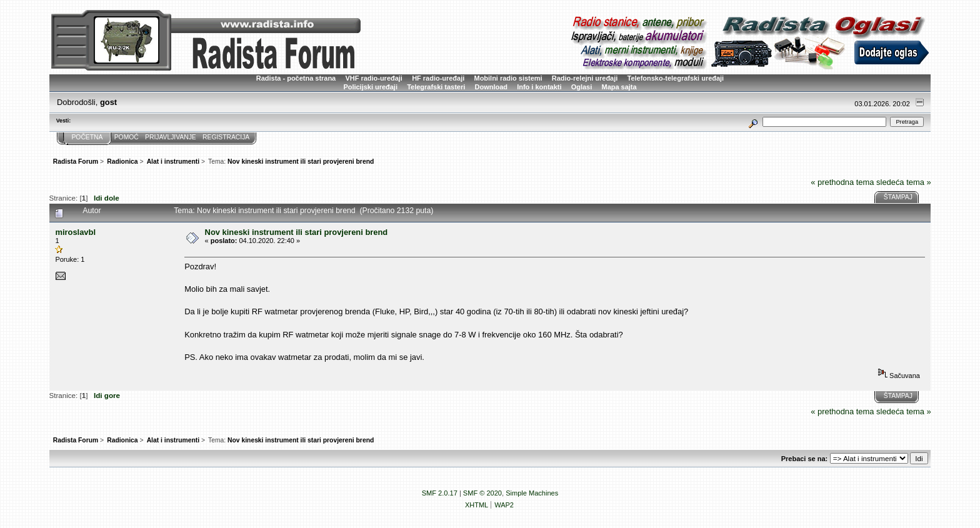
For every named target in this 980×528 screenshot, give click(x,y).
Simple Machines (532, 493)
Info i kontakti (539, 87)
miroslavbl (75, 232)
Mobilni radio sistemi (508, 78)
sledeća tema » (904, 182)
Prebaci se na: (804, 459)
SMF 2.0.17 (440, 493)
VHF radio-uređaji (373, 78)
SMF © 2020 (482, 493)
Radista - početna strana (296, 78)
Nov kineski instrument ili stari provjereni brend (297, 232)
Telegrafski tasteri (436, 87)
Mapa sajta (619, 87)
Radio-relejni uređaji (585, 78)
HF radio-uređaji (438, 78)
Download (491, 87)
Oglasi (582, 87)
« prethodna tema (842, 182)
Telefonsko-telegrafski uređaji (676, 78)
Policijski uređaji (370, 87)
